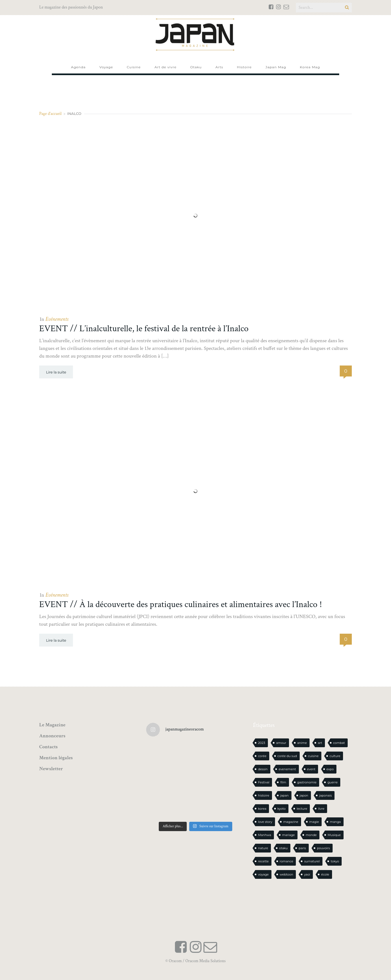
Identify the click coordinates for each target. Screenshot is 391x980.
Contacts (48, 747)
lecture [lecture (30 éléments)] (302, 809)
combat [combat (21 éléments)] (339, 743)
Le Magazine (52, 725)
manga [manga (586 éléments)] (335, 822)
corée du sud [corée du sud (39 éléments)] (287, 756)
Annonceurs (52, 736)
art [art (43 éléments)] (320, 743)
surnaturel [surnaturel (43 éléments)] (312, 861)
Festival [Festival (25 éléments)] (264, 782)
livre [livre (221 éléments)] (321, 809)
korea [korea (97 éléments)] (262, 809)
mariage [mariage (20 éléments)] (288, 835)
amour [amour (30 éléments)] (281, 743)
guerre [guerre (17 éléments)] (332, 782)
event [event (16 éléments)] (311, 769)
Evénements (57, 319)
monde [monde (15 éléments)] (311, 835)
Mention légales (56, 758)
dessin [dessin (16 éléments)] (263, 769)
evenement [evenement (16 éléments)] (287, 769)
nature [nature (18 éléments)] (263, 848)
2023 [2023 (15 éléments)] (262, 743)
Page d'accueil (50, 114)
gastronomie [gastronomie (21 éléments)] (307, 782)
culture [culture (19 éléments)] (335, 756)
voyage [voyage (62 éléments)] (263, 874)
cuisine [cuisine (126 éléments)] (313, 756)
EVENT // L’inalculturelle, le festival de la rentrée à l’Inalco (144, 329)
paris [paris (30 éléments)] (302, 848)
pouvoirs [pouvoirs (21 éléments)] (323, 848)
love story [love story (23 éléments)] (265, 822)
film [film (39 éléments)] (283, 782)
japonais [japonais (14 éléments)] (325, 795)
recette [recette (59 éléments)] (263, 861)
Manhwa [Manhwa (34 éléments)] (265, 835)
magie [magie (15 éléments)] (314, 822)
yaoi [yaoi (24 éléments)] (307, 874)
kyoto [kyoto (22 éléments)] (282, 809)
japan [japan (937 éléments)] (284, 795)
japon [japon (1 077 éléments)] (304, 795)
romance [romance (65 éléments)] (287, 861)
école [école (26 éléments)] (325, 874)
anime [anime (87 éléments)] (302, 743)
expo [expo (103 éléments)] (330, 769)
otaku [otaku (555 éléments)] (284, 848)
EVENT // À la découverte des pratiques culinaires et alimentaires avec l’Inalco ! (181, 604)
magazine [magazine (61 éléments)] (291, 822)
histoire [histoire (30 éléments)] (264, 795)
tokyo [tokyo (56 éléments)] (335, 861)
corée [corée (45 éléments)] (262, 756)
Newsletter (51, 769)
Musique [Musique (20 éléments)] (334, 835)
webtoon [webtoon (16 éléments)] (286, 874)
